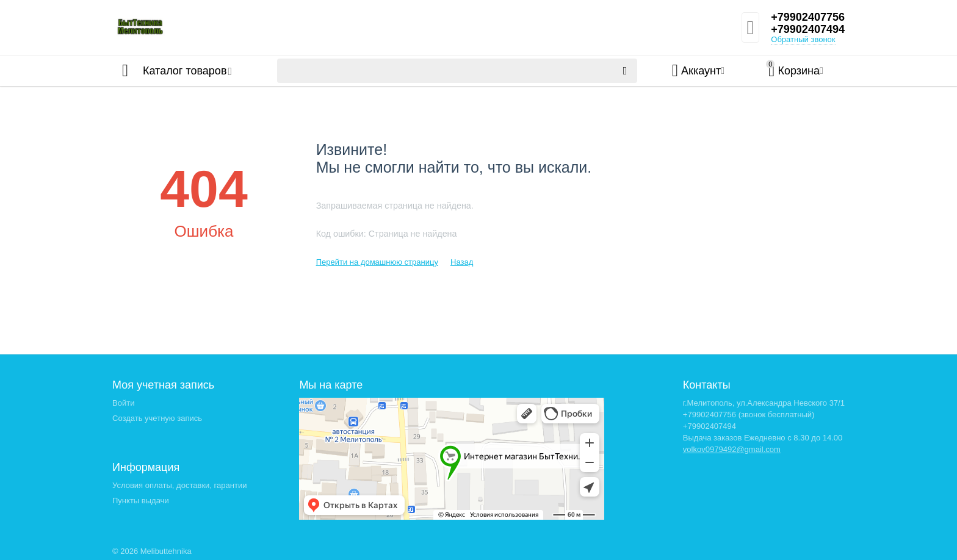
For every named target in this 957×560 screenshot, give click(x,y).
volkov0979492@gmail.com (732, 449)
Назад (462, 262)
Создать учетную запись (157, 418)
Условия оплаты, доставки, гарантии (179, 485)
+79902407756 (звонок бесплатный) (749, 415)
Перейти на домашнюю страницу (377, 262)
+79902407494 (808, 29)
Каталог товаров (185, 71)
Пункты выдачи (141, 501)
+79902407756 (808, 17)
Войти (123, 403)
